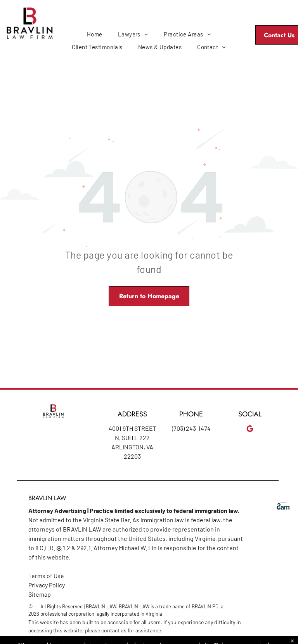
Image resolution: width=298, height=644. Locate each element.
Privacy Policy (47, 585)
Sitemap (40, 594)
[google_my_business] (250, 430)
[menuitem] (95, 34)
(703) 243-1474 (191, 428)
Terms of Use (46, 576)
